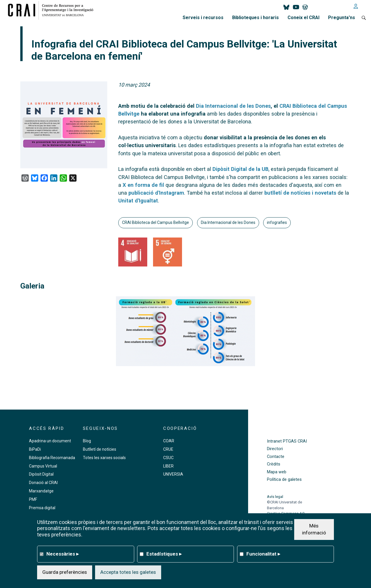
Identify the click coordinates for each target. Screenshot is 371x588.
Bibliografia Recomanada (52, 458)
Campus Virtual (43, 466)
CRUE (168, 449)
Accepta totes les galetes (128, 572)
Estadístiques (164, 554)
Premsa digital (42, 508)
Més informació (314, 529)
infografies (277, 222)
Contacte (276, 457)
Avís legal (275, 497)
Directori (275, 449)
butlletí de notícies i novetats (300, 193)
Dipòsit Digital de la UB (240, 169)
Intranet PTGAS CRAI (287, 441)
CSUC (168, 458)
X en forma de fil (143, 185)
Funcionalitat (263, 554)
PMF (33, 499)
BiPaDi (35, 449)
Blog (87, 441)
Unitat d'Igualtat (138, 201)
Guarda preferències (65, 572)
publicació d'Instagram (156, 193)
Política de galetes (284, 480)
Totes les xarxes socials (104, 458)
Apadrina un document (50, 441)
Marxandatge (41, 491)
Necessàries (63, 554)
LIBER (168, 466)
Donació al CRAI (43, 483)
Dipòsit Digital (41, 474)
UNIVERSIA (173, 474)
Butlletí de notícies (100, 449)
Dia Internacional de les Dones (228, 222)
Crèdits (274, 464)
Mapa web (277, 472)
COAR (169, 441)
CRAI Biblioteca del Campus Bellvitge (156, 222)
